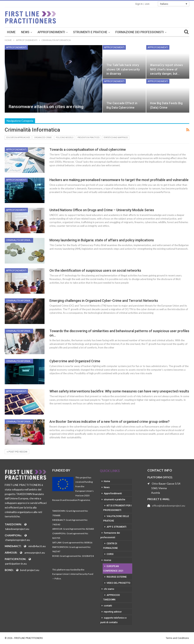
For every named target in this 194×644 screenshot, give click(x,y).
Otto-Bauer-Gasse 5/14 (166, 484)
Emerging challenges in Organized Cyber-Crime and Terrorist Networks (104, 301)
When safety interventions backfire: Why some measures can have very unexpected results (119, 391)
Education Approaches (18, 138)
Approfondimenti (77, 32)
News (51, 32)
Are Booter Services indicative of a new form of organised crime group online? (110, 422)
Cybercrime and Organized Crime (75, 361)
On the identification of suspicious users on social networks (95, 270)
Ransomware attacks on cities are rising (46, 107)
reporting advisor (113, 612)
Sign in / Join (142, 4)
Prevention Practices (88, 138)
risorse (108, 560)
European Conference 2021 (113, 569)
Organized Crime (43, 138)
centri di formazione (111, 546)
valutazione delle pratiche (116, 518)
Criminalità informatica (20, 240)
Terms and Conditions (177, 638)
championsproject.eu (18, 540)
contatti (108, 606)
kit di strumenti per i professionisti (117, 508)
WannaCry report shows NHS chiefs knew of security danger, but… (167, 69)
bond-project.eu (30, 570)
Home (37, 32)
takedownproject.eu (17, 529)
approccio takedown (112, 597)
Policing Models (65, 138)
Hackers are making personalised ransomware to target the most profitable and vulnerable (119, 180)
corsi (110, 554)
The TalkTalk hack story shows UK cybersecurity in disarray (123, 69)
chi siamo (109, 589)
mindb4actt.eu (37, 546)
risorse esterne (117, 577)
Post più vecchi (17, 452)
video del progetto (119, 583)
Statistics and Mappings (116, 138)
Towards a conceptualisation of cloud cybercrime (88, 149)
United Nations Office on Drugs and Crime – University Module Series (102, 210)
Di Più (146, 32)
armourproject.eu (35, 553)
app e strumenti (117, 527)
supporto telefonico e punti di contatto (113, 620)
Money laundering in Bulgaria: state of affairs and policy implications (102, 240)
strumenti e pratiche (116, 32)
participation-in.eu (16, 564)
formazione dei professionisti (110, 535)
